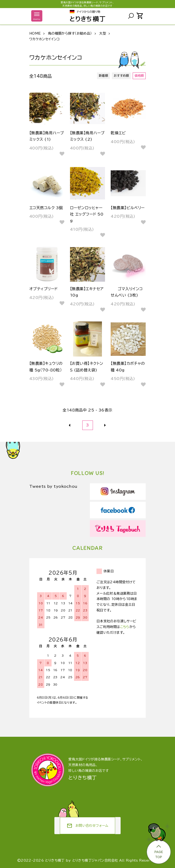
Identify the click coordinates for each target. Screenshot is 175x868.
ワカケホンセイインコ (45, 39)
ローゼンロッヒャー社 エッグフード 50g (87, 214)
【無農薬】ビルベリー (128, 208)
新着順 (104, 76)
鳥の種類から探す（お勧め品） (70, 33)
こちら (125, 627)
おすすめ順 (121, 76)
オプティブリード (44, 289)
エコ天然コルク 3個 (46, 208)
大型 (103, 33)
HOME (35, 33)
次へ (105, 425)
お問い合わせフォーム (87, 826)
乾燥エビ (118, 133)
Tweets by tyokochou (54, 486)
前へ (70, 425)
